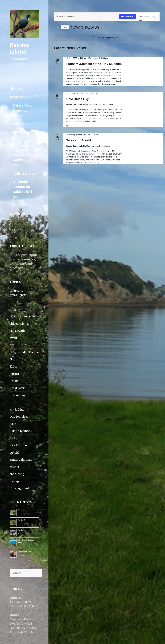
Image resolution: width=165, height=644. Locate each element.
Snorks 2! (21, 520)
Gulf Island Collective (24, 352)
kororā (14, 374)
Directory (17, 89)
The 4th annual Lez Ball (26, 552)
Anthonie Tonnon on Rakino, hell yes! (22, 189)
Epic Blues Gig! (78, 99)
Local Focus (18, 388)
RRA (13, 438)
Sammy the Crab (21, 460)
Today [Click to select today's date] (65, 27)
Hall (13, 359)
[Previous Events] (55, 27)
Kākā (13, 366)
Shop (14, 222)
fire (12, 345)
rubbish (15, 452)
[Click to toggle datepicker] (86, 27)
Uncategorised (19, 488)
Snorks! (21, 530)
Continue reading (108, 84)
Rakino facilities (21, 431)
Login (14, 80)
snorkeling (17, 474)
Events (26, 135)
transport (16, 481)
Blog (13, 309)
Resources (18, 213)
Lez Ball (15, 381)
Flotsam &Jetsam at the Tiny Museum (94, 64)
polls (13, 424)
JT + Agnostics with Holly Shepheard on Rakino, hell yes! (24, 155)
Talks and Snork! (79, 140)
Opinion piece (19, 417)
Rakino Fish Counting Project (22, 110)
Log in (15, 230)
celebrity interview (23, 316)
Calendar (21, 124)
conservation (19, 331)
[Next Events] (58, 27)
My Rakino (18, 205)
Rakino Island (19, 48)
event (13, 338)
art (12, 302)
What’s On (18, 97)
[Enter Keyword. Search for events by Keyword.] (86, 17)
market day (18, 395)
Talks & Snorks (25, 173)
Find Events (127, 16)
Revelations (22, 510)
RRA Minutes (18, 445)
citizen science (19, 324)
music (14, 402)
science (15, 467)
